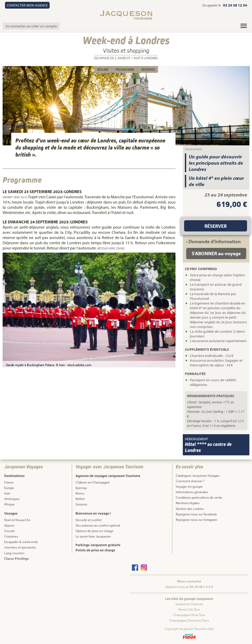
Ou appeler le (212, 5)
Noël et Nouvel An (17, 520)
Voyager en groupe (189, 486)
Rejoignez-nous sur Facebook (196, 514)
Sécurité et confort (89, 520)
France (9, 482)
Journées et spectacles (20, 547)
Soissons (81, 504)
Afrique (9, 504)
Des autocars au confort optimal (98, 525)
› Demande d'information (213, 241)
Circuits (9, 531)
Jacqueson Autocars (189, 604)
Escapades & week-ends (21, 542)
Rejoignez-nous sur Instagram (197, 520)
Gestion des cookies (190, 509)
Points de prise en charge (95, 550)
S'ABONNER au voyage (216, 253)
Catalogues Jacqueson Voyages (198, 475)
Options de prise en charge (94, 531)
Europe (9, 488)
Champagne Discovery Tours (189, 620)
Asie (7, 493)
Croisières (11, 536)
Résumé (103, 69)
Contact (27, 5)
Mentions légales (188, 503)
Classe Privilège (17, 558)
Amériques (12, 499)
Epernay (81, 488)
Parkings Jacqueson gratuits (98, 545)
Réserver (148, 69)
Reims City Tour (189, 609)
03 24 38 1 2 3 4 (201, 587)
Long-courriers (14, 553)
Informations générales (192, 492)
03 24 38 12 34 (235, 5)
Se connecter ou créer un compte (31, 26)
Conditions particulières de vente (199, 497)
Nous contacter (189, 581)
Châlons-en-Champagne (93, 482)
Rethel (80, 499)
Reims (80, 493)
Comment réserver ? (190, 481)
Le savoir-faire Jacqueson (93, 536)
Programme (125, 69)
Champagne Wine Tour (189, 615)
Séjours (9, 525)
